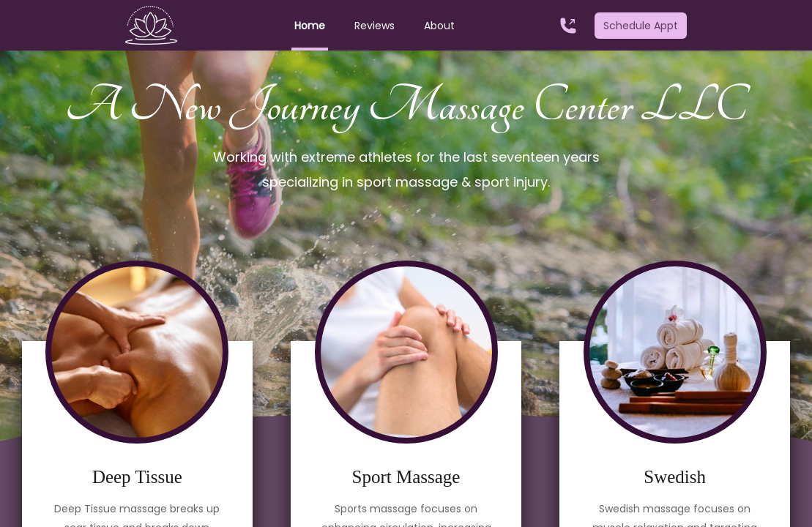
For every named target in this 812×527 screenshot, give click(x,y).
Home (310, 26)
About (439, 26)
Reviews (375, 26)
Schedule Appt (641, 26)
